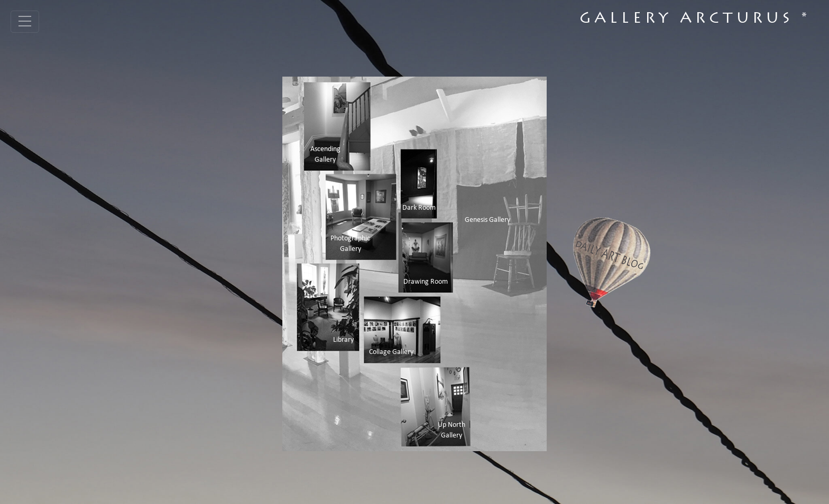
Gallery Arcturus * (695, 20)
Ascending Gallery (325, 155)
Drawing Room (426, 282)
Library (343, 340)
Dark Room (419, 208)
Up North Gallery (452, 430)
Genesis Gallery (487, 220)
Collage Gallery (391, 352)
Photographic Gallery (350, 244)
